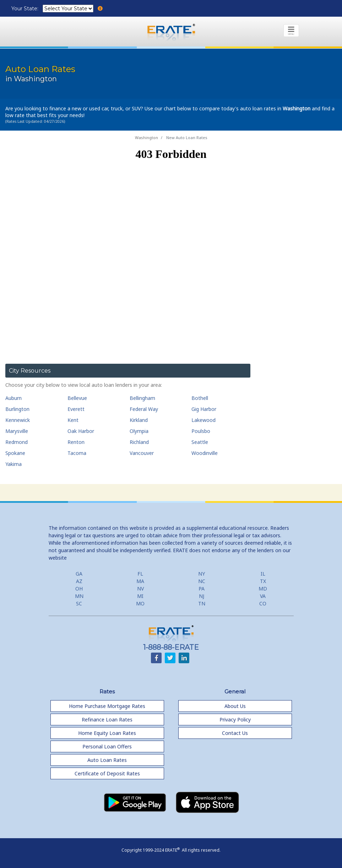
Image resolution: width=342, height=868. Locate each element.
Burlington (17, 409)
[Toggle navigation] (291, 31)
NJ (202, 596)
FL (140, 574)
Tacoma (77, 453)
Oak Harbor (81, 431)
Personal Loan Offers (107, 746)
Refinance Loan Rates (107, 719)
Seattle (200, 442)
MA (140, 581)
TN (202, 603)
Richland (139, 442)
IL (263, 574)
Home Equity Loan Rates (107, 733)
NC (202, 581)
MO (140, 603)
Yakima (13, 464)
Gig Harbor (204, 409)
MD (263, 589)
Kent (73, 420)
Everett (76, 409)
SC (79, 603)
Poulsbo (201, 431)
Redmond (17, 442)
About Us (235, 706)
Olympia (139, 431)
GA (79, 574)
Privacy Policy (235, 719)
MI (140, 596)
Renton (76, 442)
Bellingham (142, 398)
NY (202, 574)
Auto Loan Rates (107, 760)
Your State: (26, 9)
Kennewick (18, 420)
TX (263, 581)
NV (140, 589)
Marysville (17, 431)
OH (79, 589)
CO (263, 603)
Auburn (13, 398)
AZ (79, 581)
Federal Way (144, 409)
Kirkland (139, 420)
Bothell (200, 398)
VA (263, 596)
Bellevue (77, 398)
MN (79, 596)
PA (202, 589)
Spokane (15, 453)
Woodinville (205, 453)
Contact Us (235, 733)
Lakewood (203, 420)
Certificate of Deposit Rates (107, 773)
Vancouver (142, 453)
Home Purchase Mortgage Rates (107, 706)
